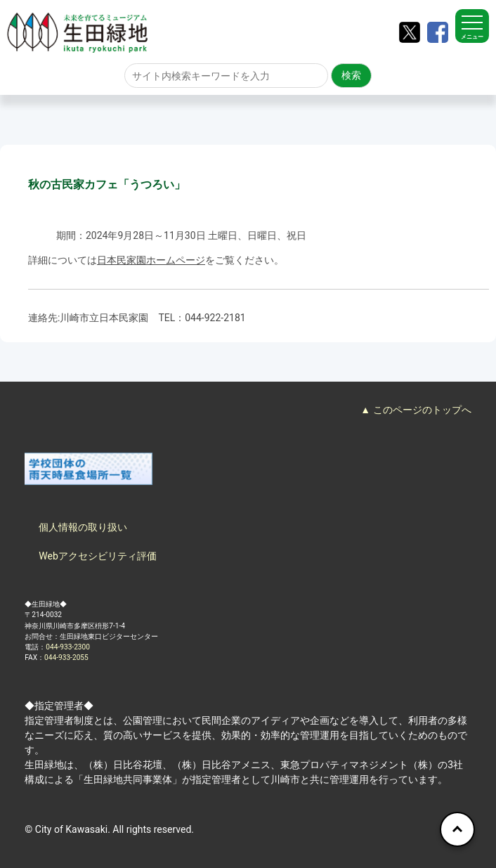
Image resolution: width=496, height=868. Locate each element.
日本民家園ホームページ (151, 260)
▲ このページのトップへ (416, 410)
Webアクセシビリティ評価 (98, 556)
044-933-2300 (68, 647)
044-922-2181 (215, 318)
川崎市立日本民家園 (104, 318)
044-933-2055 (66, 658)
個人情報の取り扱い (83, 527)
